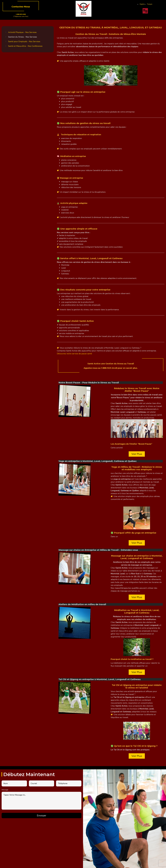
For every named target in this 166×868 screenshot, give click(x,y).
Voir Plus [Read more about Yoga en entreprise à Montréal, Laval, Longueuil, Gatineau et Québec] (137, 543)
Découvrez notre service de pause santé (74, 354)
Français (150, 4)
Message (5, 790)
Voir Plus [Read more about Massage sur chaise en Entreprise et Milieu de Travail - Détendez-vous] (137, 597)
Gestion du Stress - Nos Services (23, 37)
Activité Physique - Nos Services (22, 32)
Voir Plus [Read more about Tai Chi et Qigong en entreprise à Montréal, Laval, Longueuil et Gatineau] (137, 756)
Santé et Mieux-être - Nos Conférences (25, 46)
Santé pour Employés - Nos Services (24, 41)
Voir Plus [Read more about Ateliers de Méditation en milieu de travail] (137, 672)
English (142, 4)
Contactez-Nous (21, 7)
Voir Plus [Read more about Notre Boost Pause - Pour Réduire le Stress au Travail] (137, 454)
